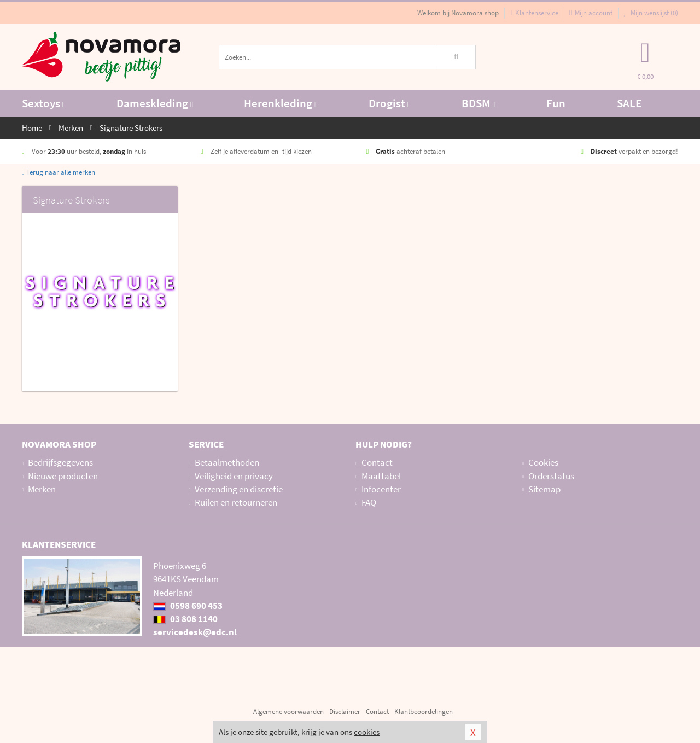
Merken (42, 489)
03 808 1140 (185, 619)
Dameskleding (155, 103)
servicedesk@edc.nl (195, 632)
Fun (556, 103)
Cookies (543, 462)
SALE (629, 103)
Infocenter (381, 489)
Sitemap (544, 489)
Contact (377, 462)
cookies (367, 732)
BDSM (479, 103)
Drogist (389, 103)
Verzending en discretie (239, 489)
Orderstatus (551, 476)
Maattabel (381, 476)
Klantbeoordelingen (424, 712)
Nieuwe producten (63, 476)
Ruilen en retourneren (236, 502)
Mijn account (591, 13)
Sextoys (43, 103)
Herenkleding (281, 103)
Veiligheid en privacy (234, 476)
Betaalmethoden (227, 462)
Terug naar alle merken (59, 172)
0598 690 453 (188, 606)
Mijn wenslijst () (651, 13)
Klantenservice (534, 13)
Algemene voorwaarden (288, 712)
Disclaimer (345, 712)
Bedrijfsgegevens (60, 462)
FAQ (369, 502)
